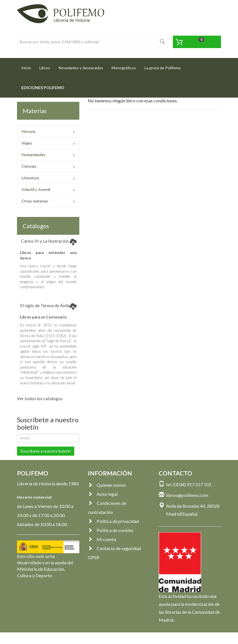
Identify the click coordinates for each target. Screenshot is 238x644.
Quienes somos (107, 485)
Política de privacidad (113, 521)
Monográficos (124, 68)
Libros (45, 68)
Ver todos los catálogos (40, 398)
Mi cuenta (102, 539)
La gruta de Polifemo (163, 68)
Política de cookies (111, 530)
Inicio (28, 66)
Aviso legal (103, 494)
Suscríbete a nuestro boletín (46, 451)
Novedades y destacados (81, 68)
